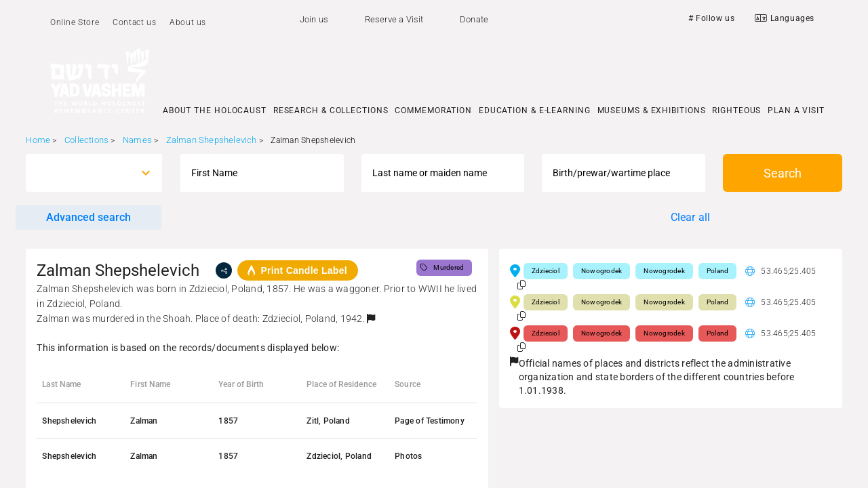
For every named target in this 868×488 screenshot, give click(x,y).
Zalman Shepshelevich (212, 140)
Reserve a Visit (394, 19)
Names (137, 140)
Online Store (75, 22)
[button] (371, 319)
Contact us (134, 22)
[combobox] (82, 173)
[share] (224, 270)
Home (38, 140)
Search (783, 173)
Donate (474, 19)
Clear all (691, 217)
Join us (314, 19)
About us (188, 22)
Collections (86, 140)
